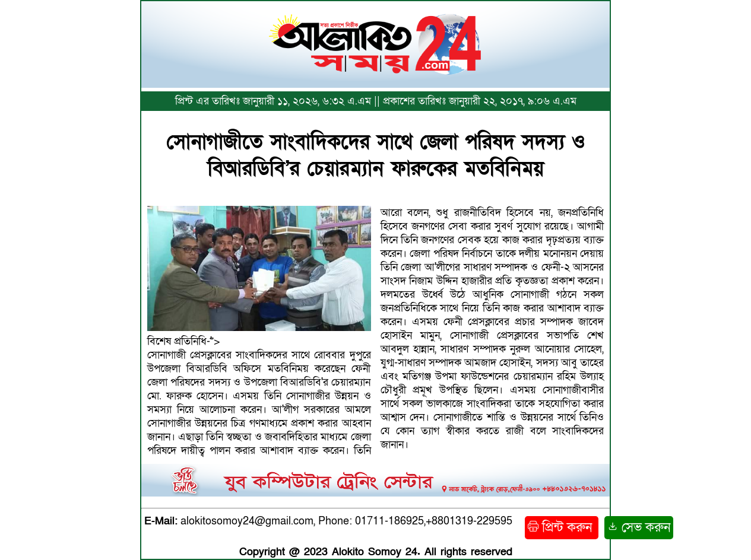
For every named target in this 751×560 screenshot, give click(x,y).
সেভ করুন (639, 528)
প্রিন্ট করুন (562, 528)
